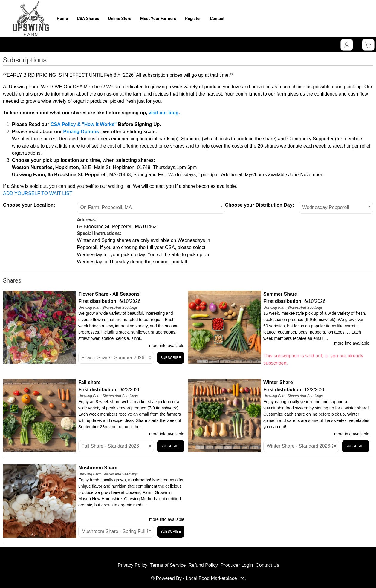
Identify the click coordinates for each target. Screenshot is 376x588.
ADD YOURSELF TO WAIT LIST (38, 193)
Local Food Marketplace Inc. (216, 578)
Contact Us (267, 565)
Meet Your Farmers (158, 19)
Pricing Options (81, 132)
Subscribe (171, 358)
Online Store (120, 19)
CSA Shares (88, 19)
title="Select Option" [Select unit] (116, 358)
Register (193, 19)
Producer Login (237, 565)
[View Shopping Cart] (368, 45)
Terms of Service (168, 565)
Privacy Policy (133, 565)
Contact (217, 19)
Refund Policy (203, 565)
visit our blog (163, 113)
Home (62, 19)
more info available (167, 346)
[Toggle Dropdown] (347, 45)
